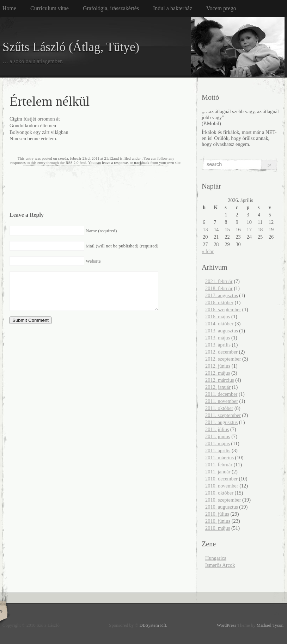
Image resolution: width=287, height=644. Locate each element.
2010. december (221, 479)
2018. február (219, 288)
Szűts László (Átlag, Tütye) (71, 47)
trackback (142, 162)
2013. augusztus (222, 331)
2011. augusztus (221, 422)
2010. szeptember (223, 500)
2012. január (218, 387)
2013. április (218, 345)
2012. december (221, 352)
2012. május (218, 373)
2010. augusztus (222, 507)
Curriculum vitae (50, 8)
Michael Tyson (270, 625)
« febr (208, 251)
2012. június (218, 366)
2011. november (222, 401)
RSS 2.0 (72, 162)
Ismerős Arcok (220, 565)
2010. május (218, 528)
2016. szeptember (223, 309)
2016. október (219, 302)
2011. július (217, 429)
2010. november (222, 486)
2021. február (219, 281)
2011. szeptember (223, 415)
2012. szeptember (223, 359)
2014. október (219, 324)
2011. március (219, 458)
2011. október (219, 408)
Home (9, 8)
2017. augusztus (222, 295)
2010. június (218, 521)
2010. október (219, 493)
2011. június (218, 436)
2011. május (218, 443)
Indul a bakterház (173, 8)
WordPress (227, 625)
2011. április (218, 450)
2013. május (218, 338)
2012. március (220, 380)
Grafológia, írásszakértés (111, 8)
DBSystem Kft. (154, 625)
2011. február (219, 465)
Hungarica (216, 558)
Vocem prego (221, 8)
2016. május (218, 317)
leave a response (115, 162)
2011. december (221, 394)
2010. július (217, 514)
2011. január (218, 472)
